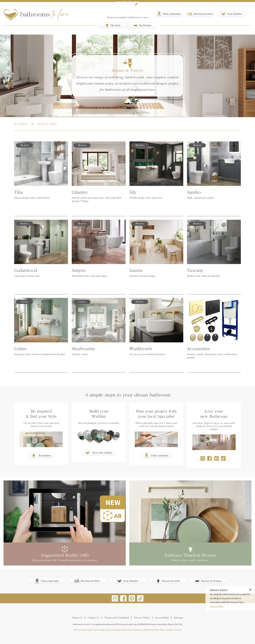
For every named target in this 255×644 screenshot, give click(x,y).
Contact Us (94, 618)
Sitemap (178, 618)
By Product (142, 25)
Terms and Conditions (117, 618)
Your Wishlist (127, 581)
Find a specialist (156, 455)
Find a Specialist (47, 581)
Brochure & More (87, 581)
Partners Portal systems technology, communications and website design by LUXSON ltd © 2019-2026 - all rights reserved (128, 630)
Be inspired (41, 455)
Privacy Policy (142, 618)
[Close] (250, 590)
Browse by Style (168, 581)
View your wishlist (99, 453)
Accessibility (162, 618)
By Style (113, 25)
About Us (77, 618)
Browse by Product (208, 581)
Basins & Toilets (47, 124)
